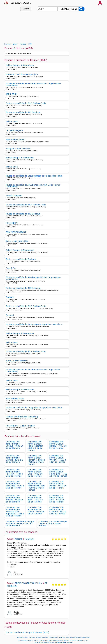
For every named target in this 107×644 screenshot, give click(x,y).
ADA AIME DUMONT (16, 140)
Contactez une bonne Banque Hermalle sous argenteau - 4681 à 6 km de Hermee (15, 512)
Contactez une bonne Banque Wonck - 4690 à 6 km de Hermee (36, 511)
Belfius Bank (12, 121)
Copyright (73, 637)
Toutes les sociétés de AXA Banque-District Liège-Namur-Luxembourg (33, 84)
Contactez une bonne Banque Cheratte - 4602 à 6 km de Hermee (58, 511)
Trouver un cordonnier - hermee (79, 640)
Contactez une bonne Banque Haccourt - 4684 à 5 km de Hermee (14, 473)
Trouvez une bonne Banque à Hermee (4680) (27, 632)
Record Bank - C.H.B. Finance (20, 426)
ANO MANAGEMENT (16, 232)
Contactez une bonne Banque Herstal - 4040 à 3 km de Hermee (58, 445)
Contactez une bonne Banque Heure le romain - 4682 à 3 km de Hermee (36, 446)
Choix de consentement (83, 637)
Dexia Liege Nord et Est (17, 241)
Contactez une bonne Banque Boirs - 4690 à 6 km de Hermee (35, 499)
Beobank (10, 297)
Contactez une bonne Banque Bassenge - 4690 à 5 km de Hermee (15, 485)
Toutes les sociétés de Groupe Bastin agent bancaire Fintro (34, 176)
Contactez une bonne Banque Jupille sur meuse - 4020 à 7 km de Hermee (20, 523)
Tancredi (10, 315)
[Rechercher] (82, 9)
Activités (26, 9)
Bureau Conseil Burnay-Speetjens (22, 74)
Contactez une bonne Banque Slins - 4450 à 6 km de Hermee (57, 499)
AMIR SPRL (11, 94)
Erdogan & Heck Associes (18, 149)
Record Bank (12, 223)
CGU (68, 637)
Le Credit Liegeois (14, 130)
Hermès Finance (14, 196)
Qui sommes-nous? (23, 637)
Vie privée (62, 637)
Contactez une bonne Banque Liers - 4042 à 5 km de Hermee (35, 473)
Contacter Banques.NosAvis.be (39, 637)
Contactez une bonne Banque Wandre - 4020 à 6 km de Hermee (15, 499)
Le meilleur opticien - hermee (64, 642)
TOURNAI (29, 539)
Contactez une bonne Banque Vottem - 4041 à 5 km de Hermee (58, 485)
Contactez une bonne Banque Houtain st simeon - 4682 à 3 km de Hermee (36, 460)
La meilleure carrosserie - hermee (28, 640)
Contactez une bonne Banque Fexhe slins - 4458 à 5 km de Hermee (58, 473)
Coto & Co (11, 268)
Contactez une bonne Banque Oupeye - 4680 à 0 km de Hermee (15, 445)
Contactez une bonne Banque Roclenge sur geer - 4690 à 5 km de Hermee (36, 486)
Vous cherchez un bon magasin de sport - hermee (54, 640)
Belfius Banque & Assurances (20, 65)
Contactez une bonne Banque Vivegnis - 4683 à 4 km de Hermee (58, 459)
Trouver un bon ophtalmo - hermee (44, 642)
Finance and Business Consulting (22, 417)
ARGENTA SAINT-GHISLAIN (29, 583)
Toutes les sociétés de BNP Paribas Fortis (26, 103)
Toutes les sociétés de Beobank (21, 259)
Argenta (18, 539)
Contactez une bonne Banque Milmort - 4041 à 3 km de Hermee (14, 459)
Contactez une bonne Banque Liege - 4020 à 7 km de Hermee (53, 523)
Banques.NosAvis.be (21, 3)
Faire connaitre (53, 637)
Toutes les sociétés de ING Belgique (23, 112)
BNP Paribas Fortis (15, 399)
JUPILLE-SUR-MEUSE (17, 361)
